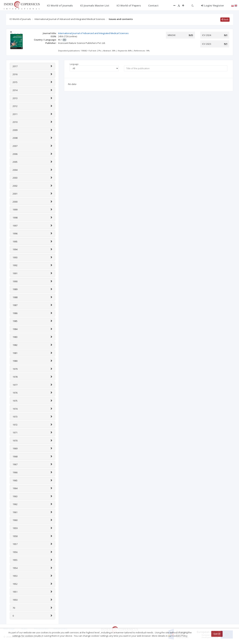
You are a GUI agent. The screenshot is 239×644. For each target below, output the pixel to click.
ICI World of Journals (20, 19)
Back (225, 19)
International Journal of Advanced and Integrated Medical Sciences (70, 19)
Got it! (217, 634)
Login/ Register (213, 5)
